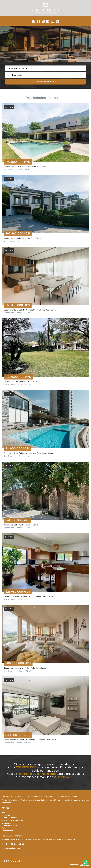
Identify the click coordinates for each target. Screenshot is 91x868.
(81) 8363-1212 (14, 844)
